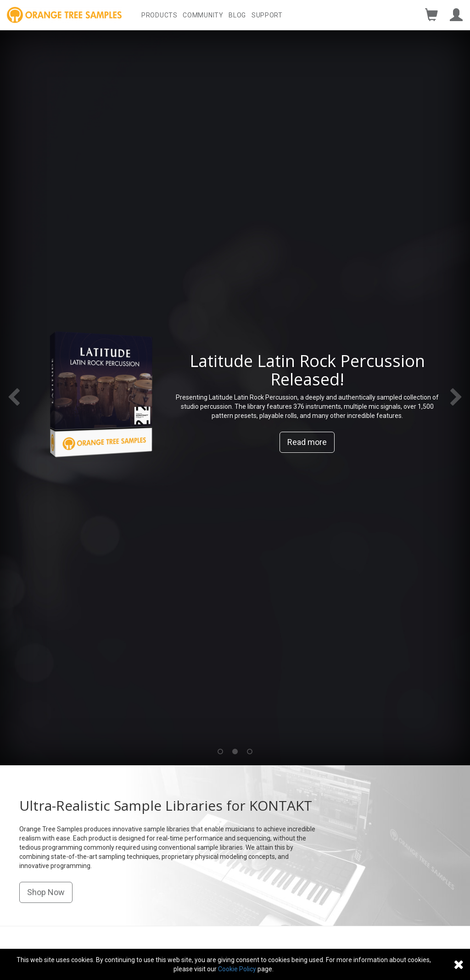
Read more (307, 442)
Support (267, 15)
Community (203, 15)
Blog (237, 15)
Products (159, 15)
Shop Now (46, 892)
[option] (235, 398)
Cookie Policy (237, 969)
